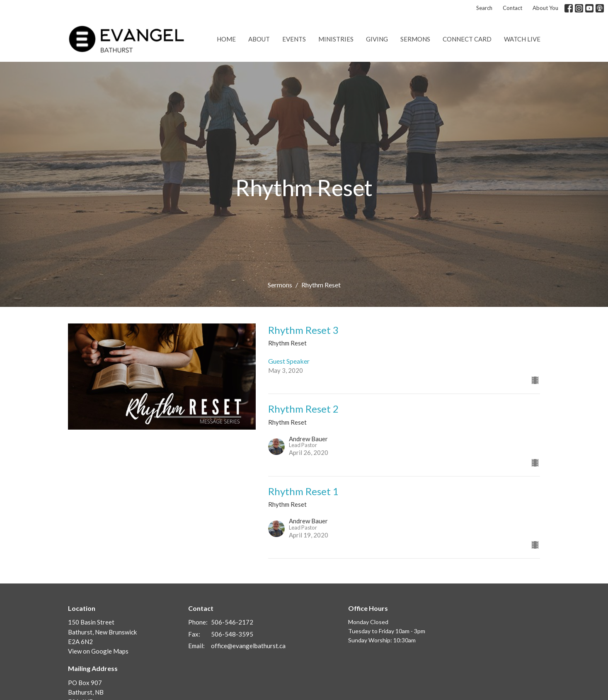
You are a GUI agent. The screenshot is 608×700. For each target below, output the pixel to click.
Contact (512, 8)
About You (545, 8)
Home (226, 39)
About (259, 39)
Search (484, 8)
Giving (377, 39)
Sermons (415, 39)
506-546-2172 (232, 622)
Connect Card (467, 39)
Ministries (336, 39)
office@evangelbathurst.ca (248, 646)
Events (294, 39)
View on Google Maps (98, 651)
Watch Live (522, 39)
